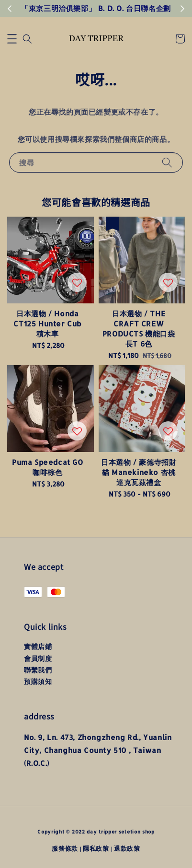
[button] (12, 39)
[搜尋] (167, 162)
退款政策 (127, 848)
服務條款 (65, 848)
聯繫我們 (38, 670)
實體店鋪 (38, 646)
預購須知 (38, 681)
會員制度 (38, 658)
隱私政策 (96, 848)
